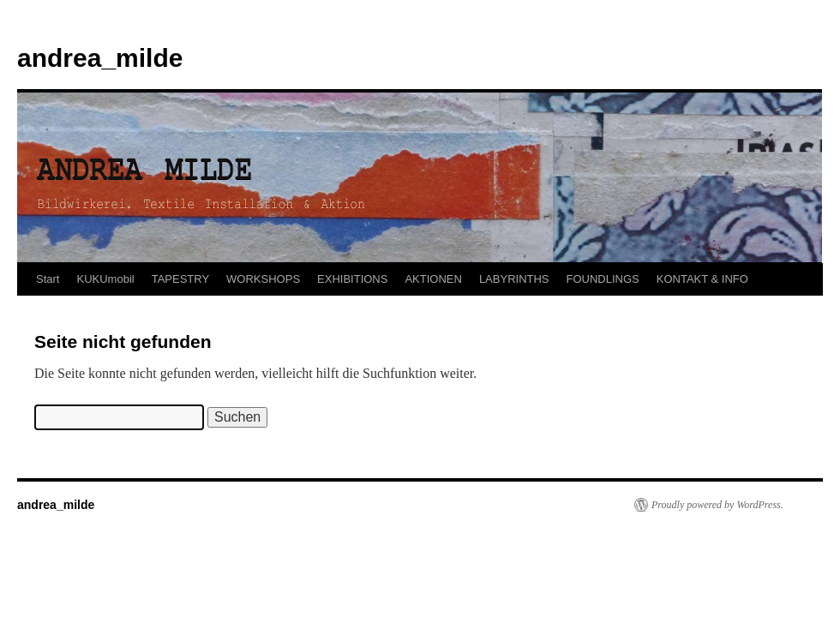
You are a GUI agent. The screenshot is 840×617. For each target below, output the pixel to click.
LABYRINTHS (514, 279)
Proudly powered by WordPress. (717, 505)
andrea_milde (100, 58)
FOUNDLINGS (603, 279)
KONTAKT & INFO (702, 279)
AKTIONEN (433, 279)
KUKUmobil (105, 279)
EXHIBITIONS (352, 279)
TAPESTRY (180, 279)
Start (48, 279)
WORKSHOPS (263, 279)
